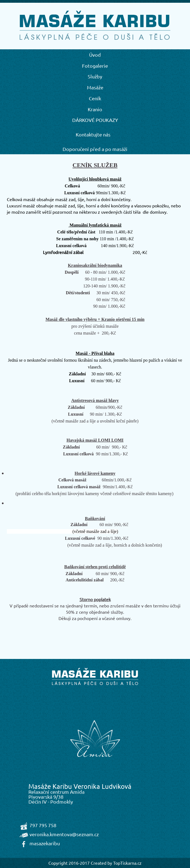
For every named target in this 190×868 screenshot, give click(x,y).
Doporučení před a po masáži (95, 149)
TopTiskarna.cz (127, 863)
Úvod (95, 55)
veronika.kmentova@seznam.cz (64, 834)
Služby (95, 76)
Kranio (95, 109)
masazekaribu (45, 843)
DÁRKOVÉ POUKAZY (95, 120)
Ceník (95, 98)
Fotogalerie (95, 66)
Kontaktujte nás (93, 134)
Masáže (95, 87)
